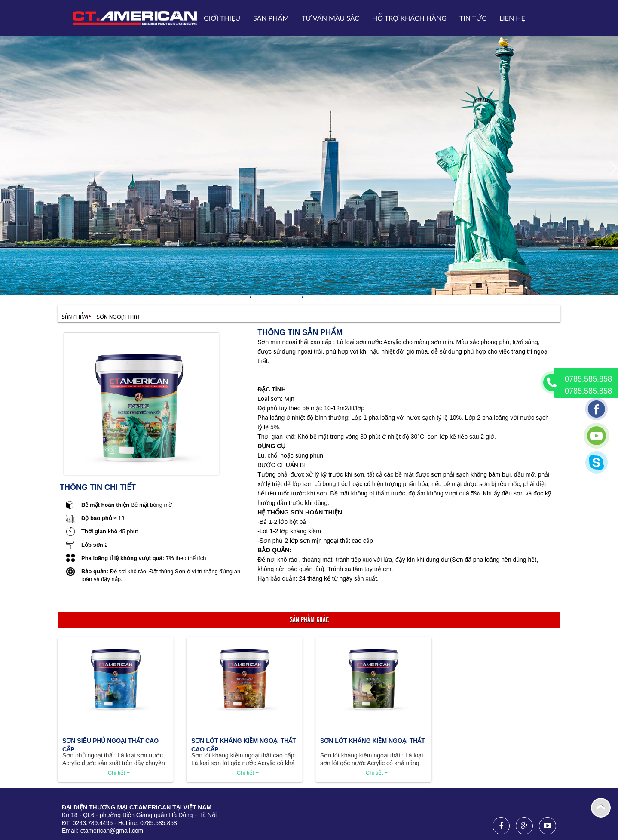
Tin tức (473, 18)
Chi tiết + (119, 773)
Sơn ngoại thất (118, 316)
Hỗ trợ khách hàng (409, 18)
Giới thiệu (222, 18)
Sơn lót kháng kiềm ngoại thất (373, 741)
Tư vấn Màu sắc (330, 18)
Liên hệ (512, 18)
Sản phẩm (271, 18)
